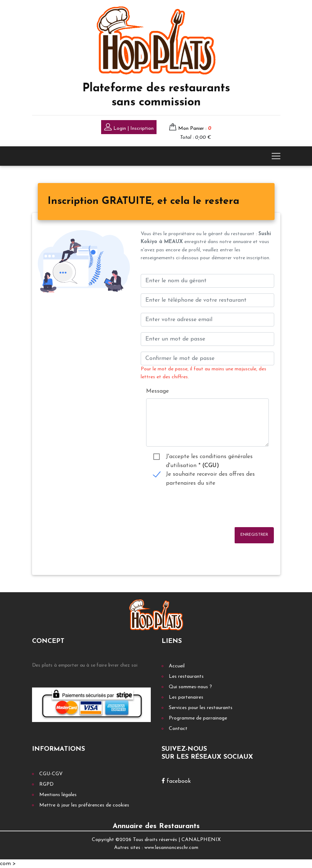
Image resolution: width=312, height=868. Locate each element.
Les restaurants (186, 677)
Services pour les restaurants (201, 708)
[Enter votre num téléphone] (207, 300)
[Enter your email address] (207, 320)
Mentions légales (58, 795)
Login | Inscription (129, 128)
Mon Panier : (195, 129)
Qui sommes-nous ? (190, 687)
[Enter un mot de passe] (207, 339)
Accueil (177, 666)
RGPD (46, 784)
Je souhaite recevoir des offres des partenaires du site (210, 475)
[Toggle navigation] (276, 156)
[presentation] (195, 507)
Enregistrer (254, 535)
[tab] (143, 202)
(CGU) (211, 466)
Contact (178, 729)
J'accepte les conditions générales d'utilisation (209, 458)
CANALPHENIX (201, 840)
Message (157, 391)
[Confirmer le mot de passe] (207, 358)
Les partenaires (186, 697)
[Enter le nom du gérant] (207, 281)
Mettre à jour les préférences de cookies (84, 805)
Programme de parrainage (198, 718)
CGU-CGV (51, 774)
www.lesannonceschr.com (171, 848)
